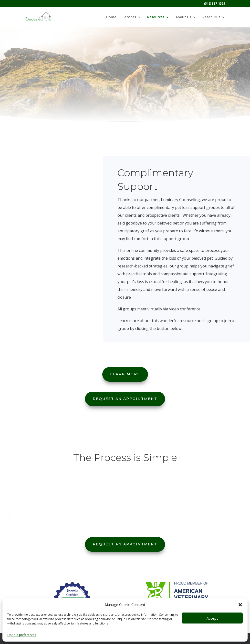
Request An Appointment (125, 399)
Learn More (125, 374)
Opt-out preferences (22, 635)
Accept (212, 618)
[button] (240, 605)
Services (129, 17)
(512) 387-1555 (215, 4)
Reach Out (211, 17)
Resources (156, 17)
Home (111, 17)
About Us (183, 17)
